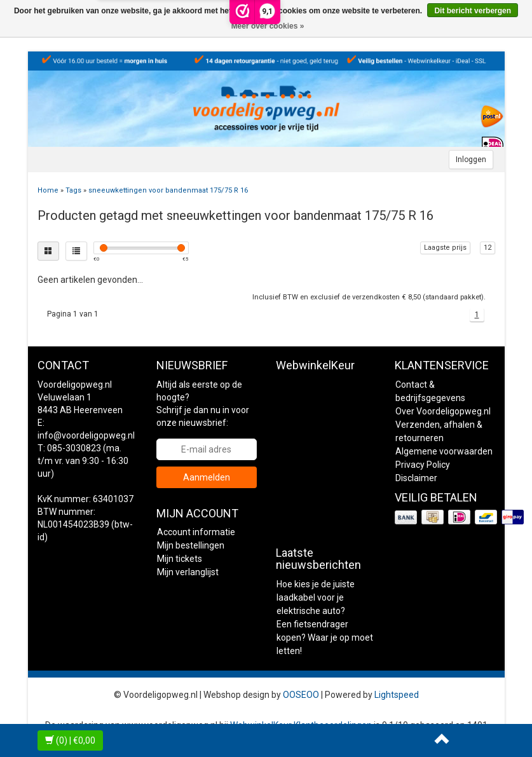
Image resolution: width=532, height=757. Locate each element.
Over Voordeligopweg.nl (443, 411)
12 (488, 248)
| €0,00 (70, 740)
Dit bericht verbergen (473, 11)
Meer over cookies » (268, 26)
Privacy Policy (423, 465)
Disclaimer (416, 478)
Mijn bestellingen (191, 545)
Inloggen (471, 160)
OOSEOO (301, 695)
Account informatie (196, 532)
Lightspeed (397, 695)
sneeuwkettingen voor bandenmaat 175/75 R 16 (168, 190)
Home (48, 190)
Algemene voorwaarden (444, 451)
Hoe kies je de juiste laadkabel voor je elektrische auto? (316, 597)
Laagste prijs (445, 248)
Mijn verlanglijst (188, 572)
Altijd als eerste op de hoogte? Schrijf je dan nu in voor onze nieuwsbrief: (203, 404)
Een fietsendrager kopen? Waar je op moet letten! (325, 638)
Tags (73, 190)
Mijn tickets (180, 559)
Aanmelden (207, 477)
